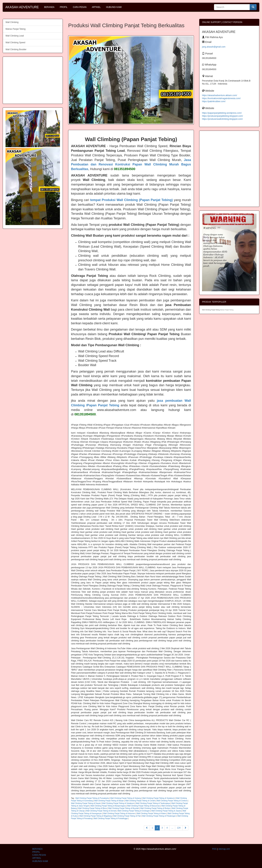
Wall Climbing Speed (15, 43)
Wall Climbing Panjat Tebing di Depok (86, 803)
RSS (214, 849)
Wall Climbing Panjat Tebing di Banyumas (143, 806)
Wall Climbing (12, 22)
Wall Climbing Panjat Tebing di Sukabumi (158, 798)
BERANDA (49, 7)
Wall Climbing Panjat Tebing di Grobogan (134, 811)
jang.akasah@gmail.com (214, 47)
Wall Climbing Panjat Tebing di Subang (126, 798)
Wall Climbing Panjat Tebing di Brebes (155, 808)
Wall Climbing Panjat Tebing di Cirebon (172, 801)
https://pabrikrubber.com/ (214, 101)
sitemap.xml (224, 849)
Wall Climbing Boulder (16, 49)
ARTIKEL (96, 7)
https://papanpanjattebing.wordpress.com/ (222, 113)
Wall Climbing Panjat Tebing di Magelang (95, 816)
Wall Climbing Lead (15, 36)
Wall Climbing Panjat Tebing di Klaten (151, 813)
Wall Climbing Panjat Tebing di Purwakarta (92, 798)
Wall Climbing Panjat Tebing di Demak (101, 811)
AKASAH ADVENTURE (22, 7)
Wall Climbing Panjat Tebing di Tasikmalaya (153, 803)
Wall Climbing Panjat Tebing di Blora (92, 808)
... (172, 828)
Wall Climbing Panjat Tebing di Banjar (109, 801)
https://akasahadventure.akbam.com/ (220, 95)
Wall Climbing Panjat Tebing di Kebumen (119, 813)
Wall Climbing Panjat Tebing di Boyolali (123, 808)
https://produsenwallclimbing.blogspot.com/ (222, 119)
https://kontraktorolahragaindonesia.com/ (221, 98)
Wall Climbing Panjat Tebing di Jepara (166, 811)
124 (179, 828)
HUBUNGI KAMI (114, 7)
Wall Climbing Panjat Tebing (211, 310)
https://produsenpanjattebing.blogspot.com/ (223, 116)
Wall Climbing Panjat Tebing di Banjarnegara (108, 806)
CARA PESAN (80, 7)
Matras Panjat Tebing (16, 29)
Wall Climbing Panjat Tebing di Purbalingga (111, 818)
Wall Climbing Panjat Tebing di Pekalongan (159, 816)
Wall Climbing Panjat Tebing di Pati (127, 816)
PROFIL (64, 7)
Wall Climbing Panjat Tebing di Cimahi (140, 801)
